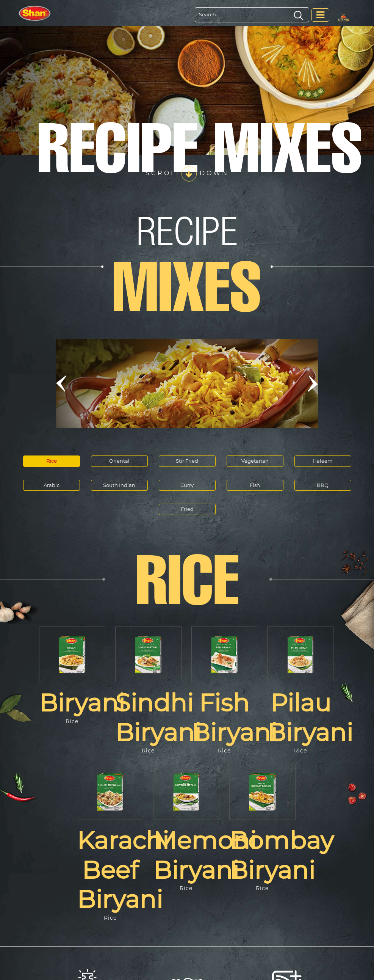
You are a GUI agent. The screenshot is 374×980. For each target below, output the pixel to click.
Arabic (52, 485)
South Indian (119, 485)
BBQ (323, 485)
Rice (52, 461)
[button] (61, 383)
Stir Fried (187, 461)
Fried (187, 509)
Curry (187, 485)
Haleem (323, 461)
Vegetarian (255, 461)
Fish (255, 485)
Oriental (119, 461)
